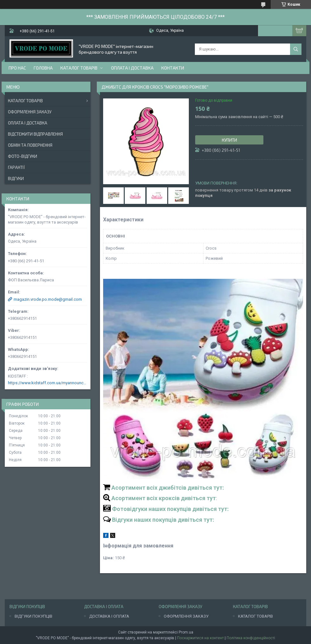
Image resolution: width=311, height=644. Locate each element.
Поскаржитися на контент (200, 638)
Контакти (173, 68)
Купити (229, 140)
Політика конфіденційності (251, 638)
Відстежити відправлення (35, 134)
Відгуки (16, 178)
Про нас (17, 68)
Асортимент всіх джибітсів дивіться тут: (168, 488)
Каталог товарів (79, 68)
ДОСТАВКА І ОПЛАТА (109, 616)
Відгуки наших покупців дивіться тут (162, 520)
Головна (43, 68)
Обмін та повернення (30, 145)
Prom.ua (186, 632)
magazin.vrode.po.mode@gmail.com (48, 299)
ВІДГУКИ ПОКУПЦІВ (33, 616)
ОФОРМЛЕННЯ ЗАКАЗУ (186, 616)
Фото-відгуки (23, 156)
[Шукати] (296, 49)
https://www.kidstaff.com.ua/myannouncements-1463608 (48, 383)
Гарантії (16, 167)
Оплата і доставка (132, 68)
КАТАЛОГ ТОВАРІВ (255, 616)
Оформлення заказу (30, 112)
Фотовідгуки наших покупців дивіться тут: (170, 509)
